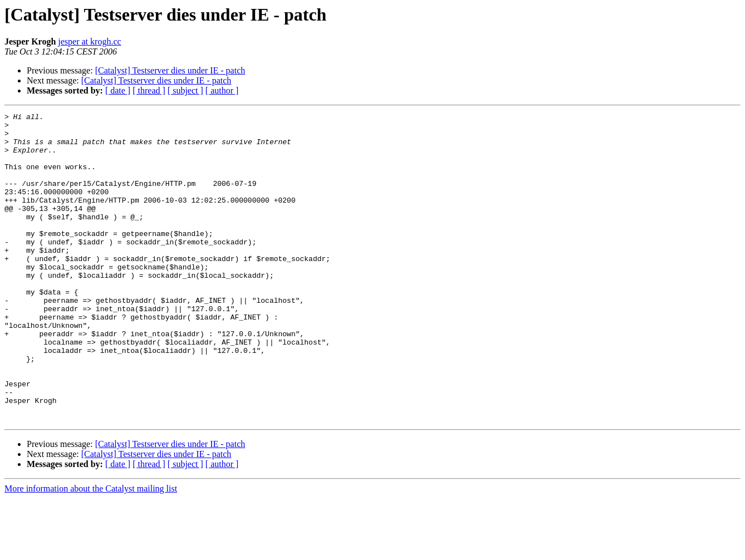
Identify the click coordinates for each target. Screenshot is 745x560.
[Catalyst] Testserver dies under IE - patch (170, 70)
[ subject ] (185, 90)
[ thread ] (149, 90)
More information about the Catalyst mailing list (91, 550)
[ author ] (222, 90)
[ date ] (118, 90)
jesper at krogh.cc (89, 41)
